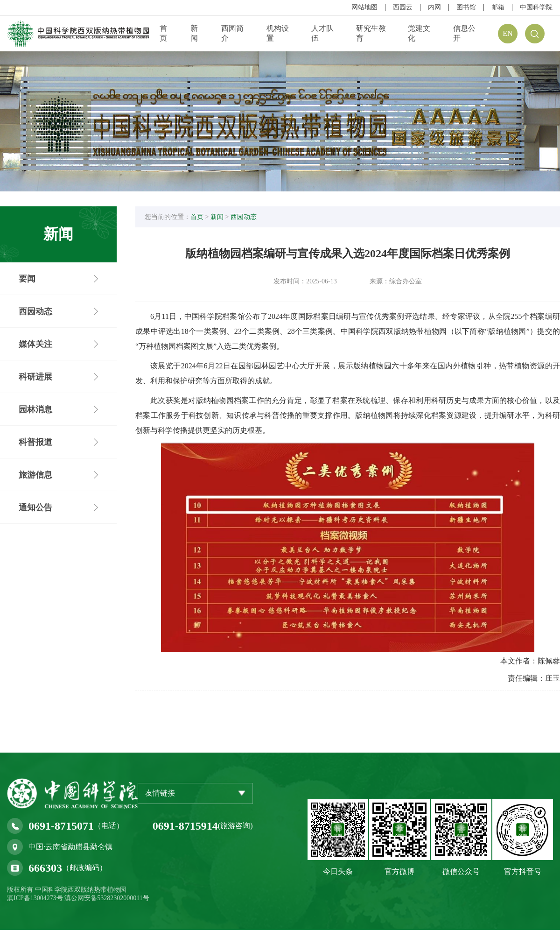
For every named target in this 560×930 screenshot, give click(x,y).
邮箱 (498, 7)
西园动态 (244, 217)
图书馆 (466, 7)
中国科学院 (536, 7)
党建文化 (419, 33)
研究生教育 (371, 33)
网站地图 (364, 7)
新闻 (194, 33)
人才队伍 (322, 33)
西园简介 (232, 33)
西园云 (403, 7)
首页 (163, 33)
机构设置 (278, 33)
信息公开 (464, 33)
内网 (434, 7)
